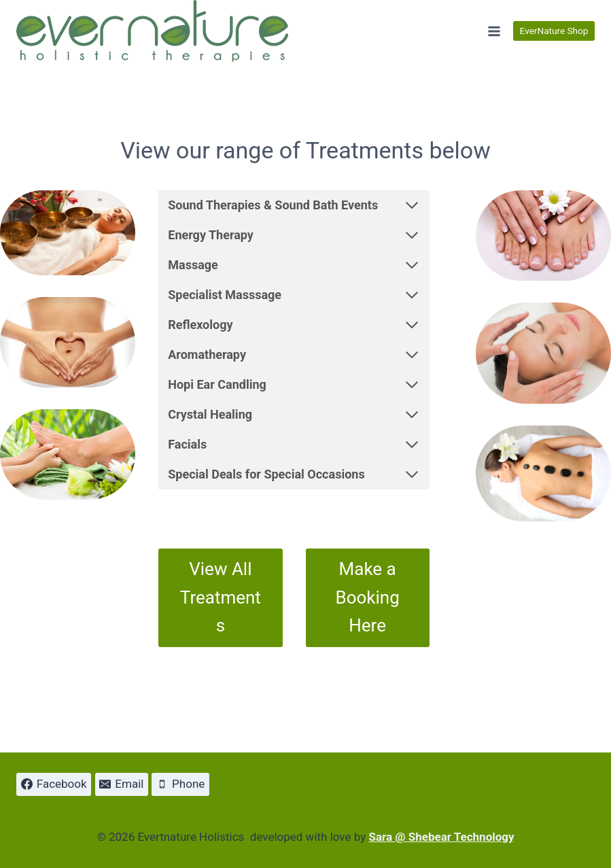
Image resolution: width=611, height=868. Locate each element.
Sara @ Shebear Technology (441, 837)
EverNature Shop (554, 31)
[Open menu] (494, 31)
